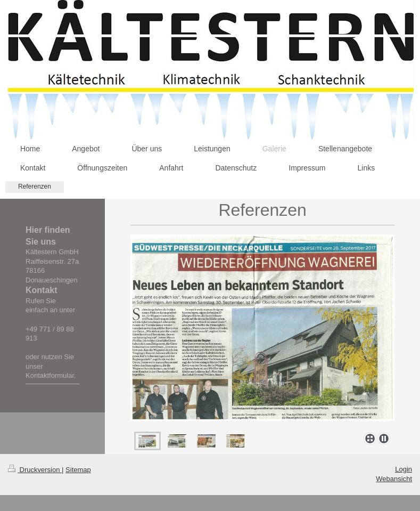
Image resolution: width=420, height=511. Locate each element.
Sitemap (78, 470)
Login (403, 469)
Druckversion (35, 470)
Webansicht (394, 479)
